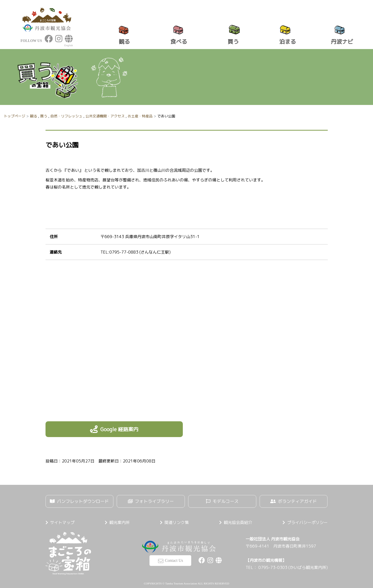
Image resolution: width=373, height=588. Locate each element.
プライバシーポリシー (307, 522)
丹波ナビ (342, 42)
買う (233, 42)
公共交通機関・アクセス (105, 116)
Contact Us (174, 559)
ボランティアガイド (298, 501)
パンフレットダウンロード (83, 501)
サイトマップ (62, 522)
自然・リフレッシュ (66, 116)
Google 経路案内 (119, 429)
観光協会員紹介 (238, 522)
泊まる (288, 42)
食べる (179, 42)
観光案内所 (120, 522)
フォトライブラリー (155, 501)
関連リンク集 (177, 522)
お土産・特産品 (140, 116)
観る (124, 42)
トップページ (14, 116)
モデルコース (226, 501)
